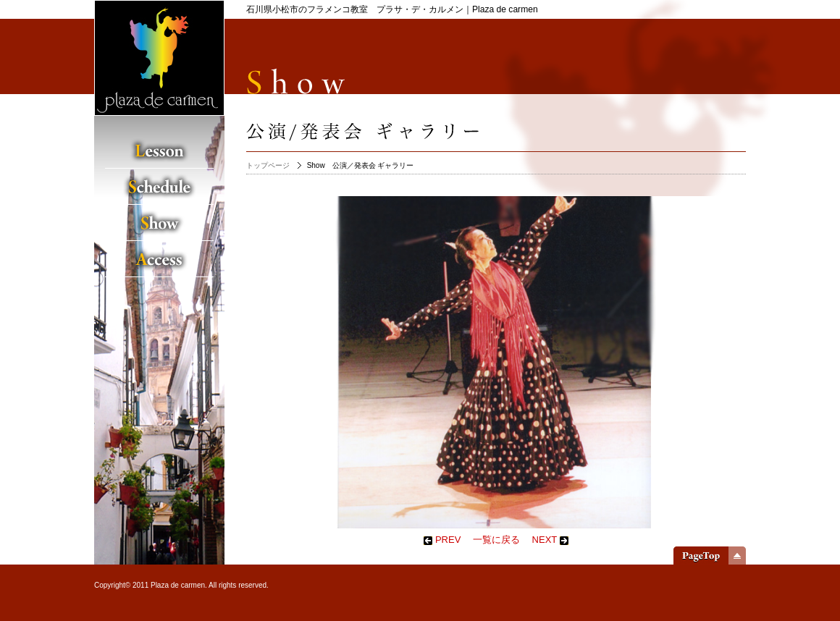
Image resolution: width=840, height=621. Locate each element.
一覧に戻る (496, 540)
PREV (442, 540)
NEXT (550, 540)
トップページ (268, 165)
